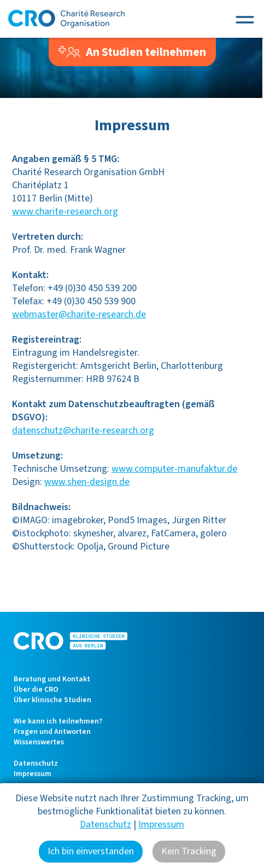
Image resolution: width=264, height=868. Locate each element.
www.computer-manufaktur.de (174, 469)
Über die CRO (36, 690)
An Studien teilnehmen (133, 52)
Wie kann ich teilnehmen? (58, 721)
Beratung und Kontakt (52, 679)
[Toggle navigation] (245, 19)
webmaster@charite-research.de (79, 314)
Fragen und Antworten (52, 732)
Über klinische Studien (52, 700)
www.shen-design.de (87, 482)
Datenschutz (36, 763)
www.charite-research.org (65, 212)
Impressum (33, 774)
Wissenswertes (39, 742)
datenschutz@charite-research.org (83, 430)
